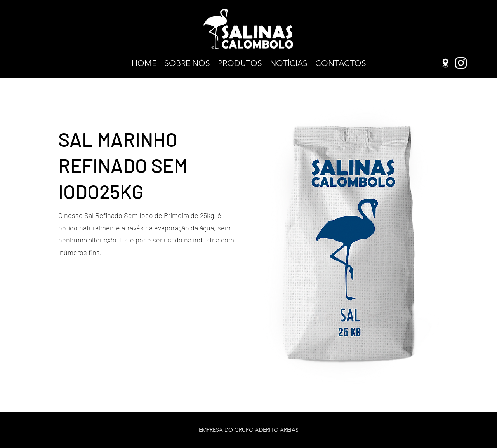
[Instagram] (461, 63)
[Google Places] (445, 63)
